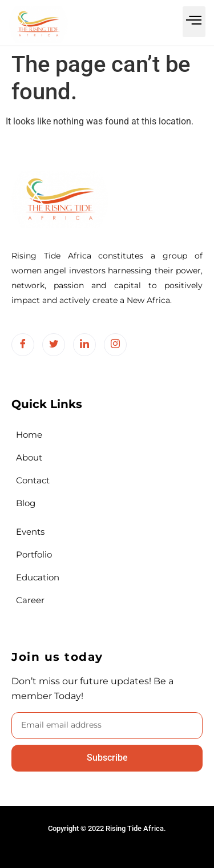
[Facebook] (23, 345)
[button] (194, 22)
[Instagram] (115, 345)
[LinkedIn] (84, 345)
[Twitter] (54, 345)
